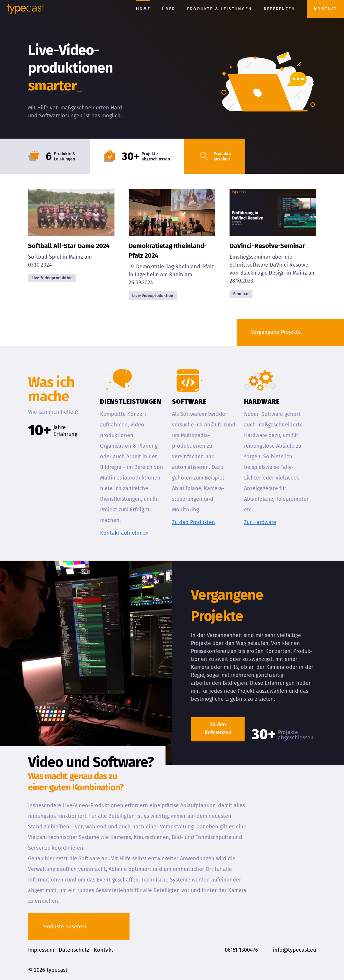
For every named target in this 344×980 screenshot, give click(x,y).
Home (143, 9)
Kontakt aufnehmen (124, 533)
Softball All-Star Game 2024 (69, 246)
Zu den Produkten (194, 522)
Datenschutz (74, 950)
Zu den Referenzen (218, 729)
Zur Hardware (260, 522)
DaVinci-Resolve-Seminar (267, 246)
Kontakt (325, 9)
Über (168, 9)
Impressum (41, 950)
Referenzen (279, 9)
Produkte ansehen (64, 927)
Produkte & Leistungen (220, 9)
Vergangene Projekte (276, 332)
